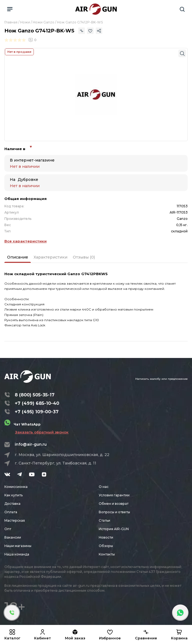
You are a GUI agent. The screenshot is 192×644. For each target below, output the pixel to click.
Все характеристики (25, 241)
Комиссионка (16, 487)
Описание (18, 257)
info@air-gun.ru (31, 444)
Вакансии (13, 537)
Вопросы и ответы (114, 512)
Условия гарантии (114, 495)
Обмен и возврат (114, 504)
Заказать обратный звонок (42, 432)
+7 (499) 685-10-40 (37, 403)
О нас (104, 487)
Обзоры (106, 546)
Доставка (12, 504)
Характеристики (50, 257)
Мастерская (15, 520)
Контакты (107, 554)
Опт (8, 529)
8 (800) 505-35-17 (35, 395)
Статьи (104, 520)
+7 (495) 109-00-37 (37, 412)
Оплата (11, 512)
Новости (106, 537)
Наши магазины (18, 546)
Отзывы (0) (84, 257)
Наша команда (17, 554)
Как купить (13, 495)
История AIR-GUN (114, 529)
